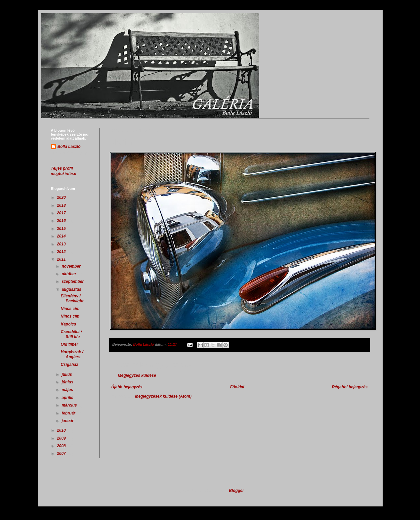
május (68, 390)
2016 (62, 221)
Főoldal (237, 387)
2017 (62, 213)
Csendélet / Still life (71, 334)
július (67, 374)
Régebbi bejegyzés (350, 387)
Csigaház (69, 365)
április (68, 398)
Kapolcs (68, 324)
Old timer (69, 344)
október (69, 274)
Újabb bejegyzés (127, 387)
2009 (62, 438)
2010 (62, 430)
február (69, 413)
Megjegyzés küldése (137, 375)
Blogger (236, 491)
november (72, 266)
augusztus (72, 289)
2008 (62, 446)
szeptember (73, 282)
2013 (62, 244)
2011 (62, 259)
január (68, 421)
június (68, 382)
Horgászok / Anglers (72, 354)
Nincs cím (70, 309)
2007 (62, 454)
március (70, 405)
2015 (62, 229)
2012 (62, 252)
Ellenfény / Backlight (72, 298)
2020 (62, 197)
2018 (62, 205)
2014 (62, 236)
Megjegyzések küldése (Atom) (163, 396)
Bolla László (69, 147)
